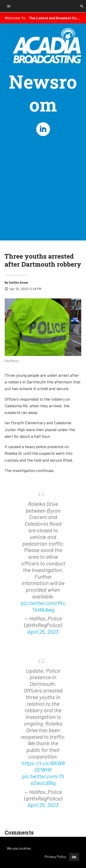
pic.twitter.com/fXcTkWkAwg (43, 606)
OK (74, 857)
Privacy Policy (55, 856)
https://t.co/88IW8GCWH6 (43, 766)
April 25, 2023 (43, 632)
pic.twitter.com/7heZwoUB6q (43, 779)
